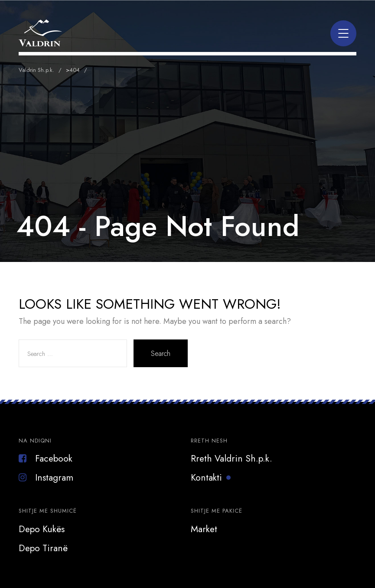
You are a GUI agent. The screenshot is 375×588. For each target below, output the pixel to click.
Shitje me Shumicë (48, 511)
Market (204, 529)
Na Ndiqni (35, 441)
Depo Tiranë (43, 548)
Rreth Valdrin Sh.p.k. (232, 459)
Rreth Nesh (209, 441)
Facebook (46, 459)
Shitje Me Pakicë (217, 511)
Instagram (46, 478)
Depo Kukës (42, 529)
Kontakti (206, 478)
